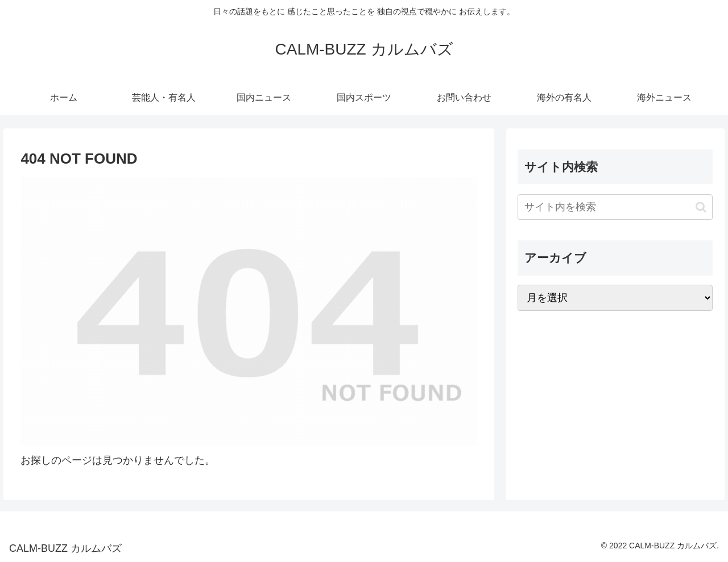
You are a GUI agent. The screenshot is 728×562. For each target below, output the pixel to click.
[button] (701, 207)
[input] (615, 207)
